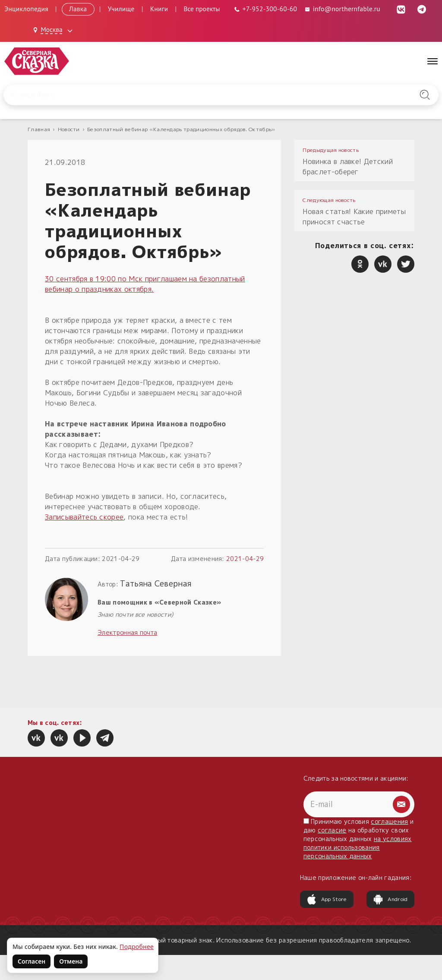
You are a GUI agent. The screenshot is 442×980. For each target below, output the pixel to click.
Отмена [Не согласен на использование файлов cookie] (71, 961)
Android (390, 899)
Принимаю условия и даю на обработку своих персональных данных (359, 839)
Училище (121, 9)
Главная (39, 129)
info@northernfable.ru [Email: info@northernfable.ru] (342, 9)
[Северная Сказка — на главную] (37, 61)
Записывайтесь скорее (84, 517)
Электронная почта (127, 632)
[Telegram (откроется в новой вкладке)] (422, 9)
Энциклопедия (26, 9)
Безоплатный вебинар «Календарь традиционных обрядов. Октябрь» (181, 129)
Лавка (78, 9)
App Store (327, 899)
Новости (69, 129)
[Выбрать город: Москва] (54, 30)
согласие (332, 830)
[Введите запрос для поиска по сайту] (189, 95)
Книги (159, 9)
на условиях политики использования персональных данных (358, 847)
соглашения (389, 821)
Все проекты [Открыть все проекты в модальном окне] (202, 9)
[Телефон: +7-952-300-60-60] (266, 9)
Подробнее (137, 947)
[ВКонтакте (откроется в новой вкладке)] (401, 9)
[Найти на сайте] (425, 95)
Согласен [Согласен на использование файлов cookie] (32, 961)
